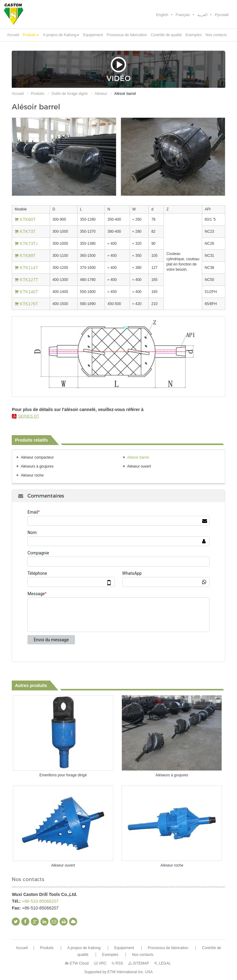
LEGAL (162, 963)
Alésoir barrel (138, 457)
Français (183, 15)
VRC (100, 963)
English (162, 15)
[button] (31, 35)
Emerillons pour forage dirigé (63, 775)
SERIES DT (29, 416)
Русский (222, 15)
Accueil (18, 94)
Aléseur (101, 94)
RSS (117, 963)
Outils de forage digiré (69, 94)
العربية (202, 15)
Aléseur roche (32, 475)
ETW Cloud (77, 963)
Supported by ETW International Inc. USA (118, 972)
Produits (38, 94)
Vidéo (118, 69)
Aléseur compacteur (37, 457)
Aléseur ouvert (139, 466)
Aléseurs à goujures (37, 466)
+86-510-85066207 (40, 901)
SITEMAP (139, 963)
